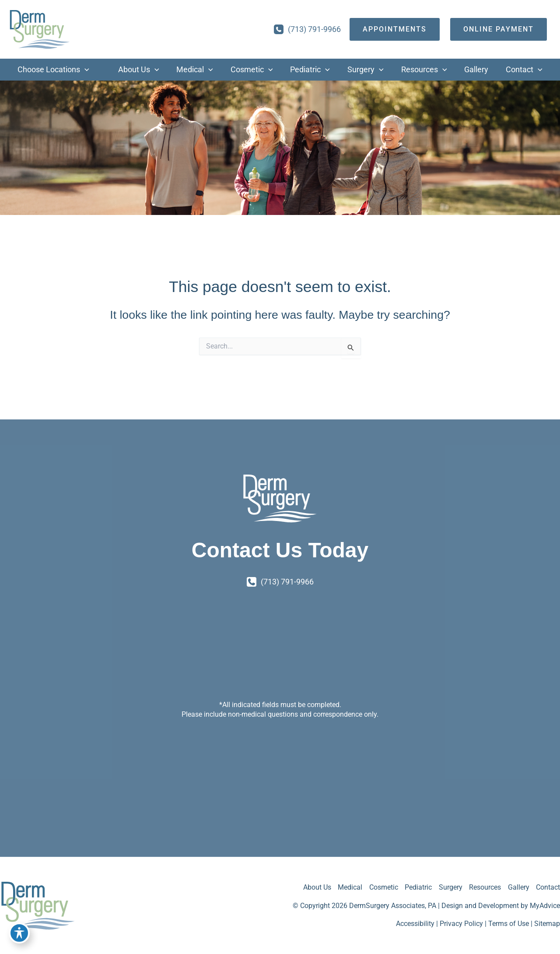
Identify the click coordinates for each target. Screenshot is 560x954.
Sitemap (547, 924)
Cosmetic (382, 887)
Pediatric (417, 887)
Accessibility (415, 924)
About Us (315, 887)
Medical (349, 887)
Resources (485, 887)
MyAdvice (545, 906)
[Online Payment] (499, 29)
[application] (76, 70)
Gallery (518, 887)
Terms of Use (509, 924)
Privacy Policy (461, 924)
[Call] (307, 29)
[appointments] (395, 29)
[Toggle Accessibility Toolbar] (19, 935)
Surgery (450, 887)
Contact (548, 887)
